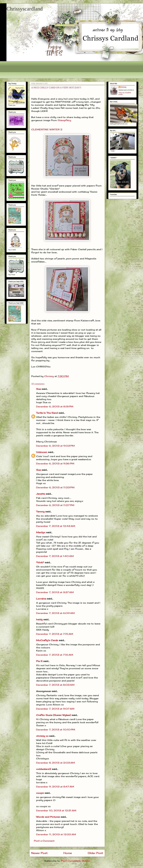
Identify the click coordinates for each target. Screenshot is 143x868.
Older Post (95, 853)
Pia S (39, 661)
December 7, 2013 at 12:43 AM (56, 526)
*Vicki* (40, 562)
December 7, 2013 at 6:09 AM (55, 613)
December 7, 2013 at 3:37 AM (55, 592)
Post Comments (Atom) (76, 861)
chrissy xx (42, 736)
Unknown (42, 452)
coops (40, 793)
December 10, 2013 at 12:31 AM (56, 810)
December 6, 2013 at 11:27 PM (55, 505)
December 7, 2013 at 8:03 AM (55, 685)
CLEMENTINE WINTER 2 (47, 129)
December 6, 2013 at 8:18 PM (55, 406)
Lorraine (41, 599)
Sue (38, 389)
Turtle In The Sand (47, 413)
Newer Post (39, 853)
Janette (41, 494)
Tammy (40, 512)
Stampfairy (64, 120)
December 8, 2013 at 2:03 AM (55, 763)
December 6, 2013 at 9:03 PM (55, 446)
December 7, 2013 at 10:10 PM (56, 730)
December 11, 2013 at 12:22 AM (56, 834)
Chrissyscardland (25, 9)
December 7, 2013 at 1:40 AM (55, 556)
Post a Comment (44, 841)
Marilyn (41, 532)
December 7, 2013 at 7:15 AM (55, 634)
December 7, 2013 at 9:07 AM (55, 709)
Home (68, 853)
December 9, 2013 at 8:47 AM (55, 787)
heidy (39, 619)
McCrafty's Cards (47, 640)
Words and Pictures (48, 817)
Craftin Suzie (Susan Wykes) (54, 715)
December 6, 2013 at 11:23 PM (55, 487)
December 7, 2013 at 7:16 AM (55, 655)
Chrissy (124, 87)
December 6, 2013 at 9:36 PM (55, 463)
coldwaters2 (44, 769)
